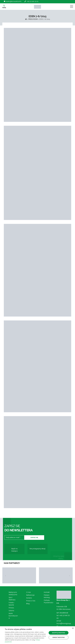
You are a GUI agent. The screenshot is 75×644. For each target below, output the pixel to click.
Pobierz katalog (47, 596)
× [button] (73, 628)
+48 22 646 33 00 (33, 2)
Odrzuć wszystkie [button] (58, 637)
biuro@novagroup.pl (14, 2)
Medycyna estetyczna (13, 593)
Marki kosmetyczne (13, 616)
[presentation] (6, 576)
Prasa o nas (31, 601)
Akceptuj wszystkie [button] (59, 633)
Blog (28, 604)
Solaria (11, 611)
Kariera (29, 598)
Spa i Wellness (12, 599)
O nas (29, 592)
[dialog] (37, 635)
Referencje (30, 595)
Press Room (33, 19)
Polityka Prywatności (49, 601)
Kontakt (47, 592)
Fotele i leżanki (11, 604)
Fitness (11, 608)
